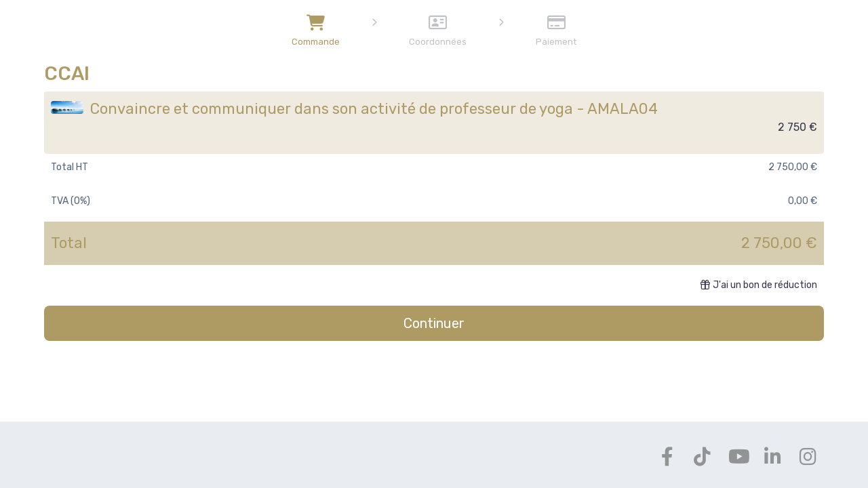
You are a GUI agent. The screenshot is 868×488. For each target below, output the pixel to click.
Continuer (434, 323)
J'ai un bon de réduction (759, 285)
